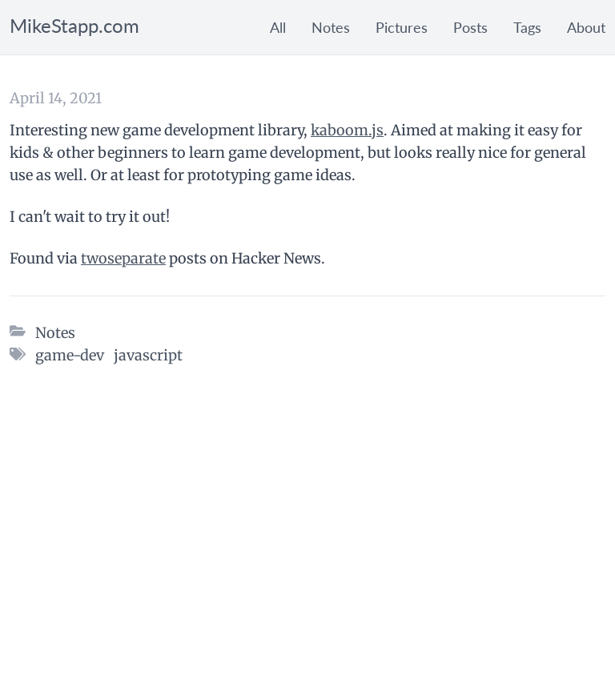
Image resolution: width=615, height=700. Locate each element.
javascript (148, 355)
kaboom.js (347, 130)
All (278, 27)
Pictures (402, 27)
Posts (470, 27)
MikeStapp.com (74, 25)
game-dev (70, 355)
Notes (331, 27)
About (586, 27)
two (94, 258)
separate (137, 258)
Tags (527, 27)
